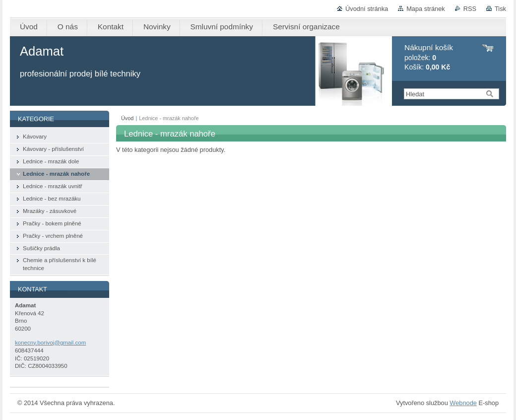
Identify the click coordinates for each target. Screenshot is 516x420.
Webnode (463, 403)
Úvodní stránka (367, 9)
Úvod (127, 118)
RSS (470, 9)
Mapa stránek (426, 9)
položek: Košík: (429, 57)
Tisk (500, 9)
